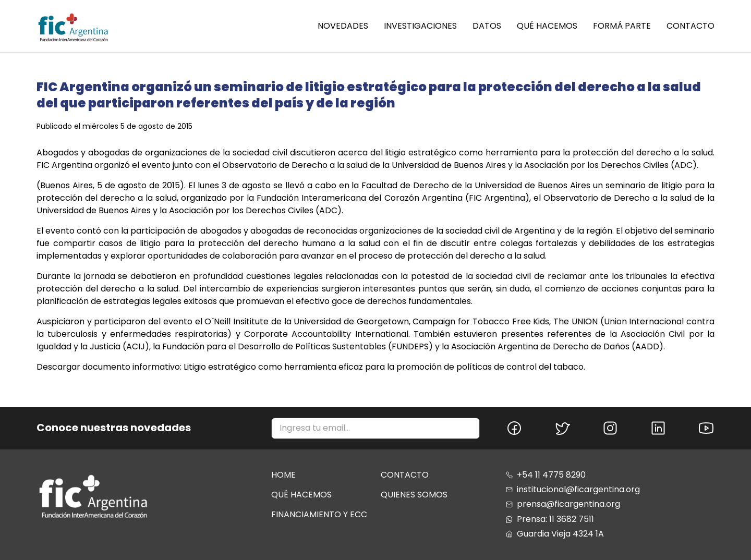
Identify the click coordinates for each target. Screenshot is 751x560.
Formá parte (622, 26)
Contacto (691, 26)
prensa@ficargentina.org (563, 504)
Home (283, 475)
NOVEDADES (343, 26)
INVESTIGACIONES (420, 26)
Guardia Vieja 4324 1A (555, 534)
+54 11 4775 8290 (546, 475)
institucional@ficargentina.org (573, 490)
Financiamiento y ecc (319, 514)
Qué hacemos (547, 26)
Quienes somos (414, 495)
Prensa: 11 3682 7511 (550, 519)
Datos (487, 26)
